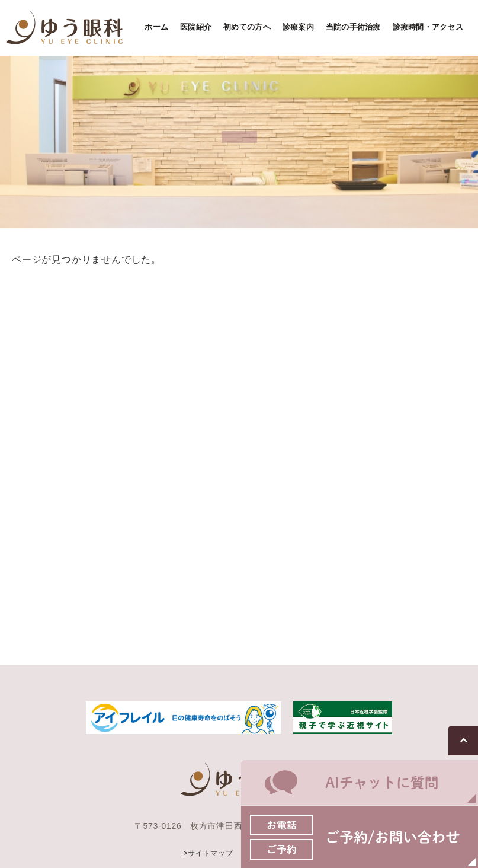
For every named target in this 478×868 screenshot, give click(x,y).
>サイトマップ (208, 853)
